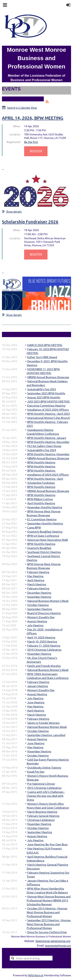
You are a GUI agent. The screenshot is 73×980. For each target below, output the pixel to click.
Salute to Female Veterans (43, 723)
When (17, 126)
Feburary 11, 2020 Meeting (44, 645)
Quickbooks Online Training (44, 767)
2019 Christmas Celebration (44, 650)
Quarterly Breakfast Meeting (45, 531)
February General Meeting (43, 816)
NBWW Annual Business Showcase (48, 377)
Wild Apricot (36, 975)
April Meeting (36, 580)
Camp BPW (34, 527)
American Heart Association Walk (48, 540)
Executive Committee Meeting (46, 405)
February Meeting (38, 572)
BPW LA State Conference (43, 536)
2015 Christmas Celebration (44, 788)
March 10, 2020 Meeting (42, 641)
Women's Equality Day (41, 617)
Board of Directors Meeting (44, 613)
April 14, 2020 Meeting (41, 637)
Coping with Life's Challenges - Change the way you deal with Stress (46, 796)
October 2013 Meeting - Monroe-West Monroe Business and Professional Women (47, 912)
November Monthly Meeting (45, 507)
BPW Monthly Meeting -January (47, 438)
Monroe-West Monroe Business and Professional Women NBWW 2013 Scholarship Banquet (49, 900)
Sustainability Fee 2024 (42, 450)
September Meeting (40, 609)
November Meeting (39, 597)
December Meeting (39, 593)
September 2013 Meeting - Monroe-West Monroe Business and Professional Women (49, 924)
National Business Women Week (47, 727)
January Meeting (38, 686)
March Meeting (37, 584)
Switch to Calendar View (22, 108)
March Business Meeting (42, 812)
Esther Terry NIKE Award (42, 357)
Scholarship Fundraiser (41, 483)
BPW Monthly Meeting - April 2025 (49, 414)
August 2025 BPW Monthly (44, 397)
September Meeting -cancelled (46, 735)
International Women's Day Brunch (49, 418)
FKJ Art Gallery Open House (44, 446)
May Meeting (35, 576)
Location (15, 134)
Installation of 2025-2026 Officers (48, 409)
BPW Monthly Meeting (41, 462)
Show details (14, 211)
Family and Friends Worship (44, 666)
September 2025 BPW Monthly (46, 393)
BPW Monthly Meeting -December (48, 442)
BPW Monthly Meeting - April (45, 479)
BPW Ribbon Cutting (40, 499)
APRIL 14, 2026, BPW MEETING (33, 118)
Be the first (31, 142)
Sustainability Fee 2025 (42, 389)
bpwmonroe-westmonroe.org (53, 941)
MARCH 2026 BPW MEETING (45, 345)
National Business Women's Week (48, 601)
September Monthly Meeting (45, 523)
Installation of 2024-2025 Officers (48, 474)
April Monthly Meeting (41, 503)
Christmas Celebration (41, 820)
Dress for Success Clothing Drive (47, 932)
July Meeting (35, 625)
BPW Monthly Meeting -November (48, 454)
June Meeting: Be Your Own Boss (47, 844)
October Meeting (38, 605)
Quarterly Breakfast (39, 548)
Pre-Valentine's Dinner (41, 784)
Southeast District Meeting (44, 552)
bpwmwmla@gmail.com (58, 946)
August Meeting (37, 621)
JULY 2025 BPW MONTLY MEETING (48, 401)
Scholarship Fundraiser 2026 (30, 222)
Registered (13, 142)
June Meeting (36, 702)
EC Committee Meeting (42, 519)
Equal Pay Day (36, 771)
